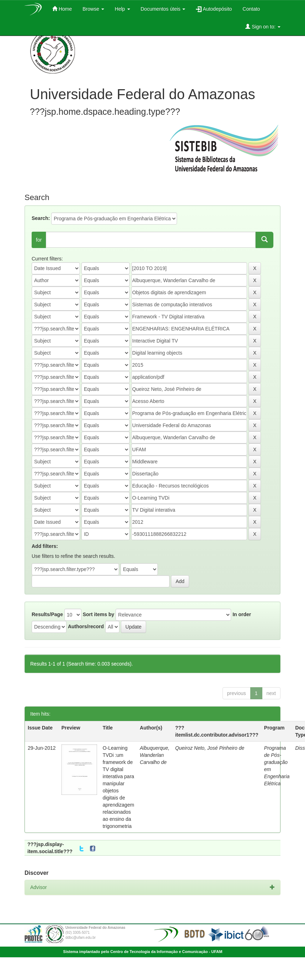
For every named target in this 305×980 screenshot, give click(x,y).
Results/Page (47, 614)
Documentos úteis (163, 9)
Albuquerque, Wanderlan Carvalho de (154, 755)
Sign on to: (263, 26)
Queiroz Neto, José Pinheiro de (210, 748)
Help (122, 9)
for (39, 240)
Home (62, 9)
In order (242, 614)
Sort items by (99, 614)
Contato (251, 9)
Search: (41, 218)
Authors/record (86, 626)
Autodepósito (214, 9)
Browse (93, 9)
